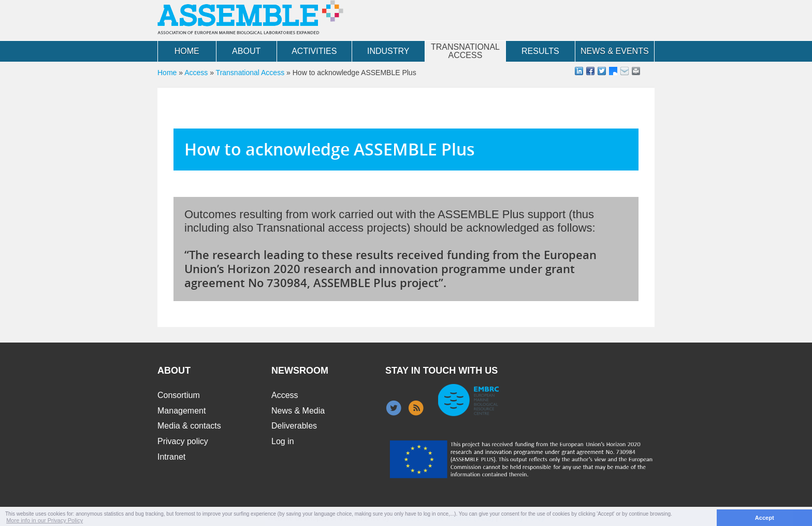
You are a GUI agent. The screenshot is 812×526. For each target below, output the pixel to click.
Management (182, 411)
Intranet (171, 457)
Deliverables (294, 426)
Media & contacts (189, 426)
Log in (283, 441)
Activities (314, 51)
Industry (388, 51)
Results (540, 51)
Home (187, 51)
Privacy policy (183, 441)
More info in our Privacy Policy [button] (45, 520)
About (246, 51)
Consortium (179, 395)
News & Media (298, 411)
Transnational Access (465, 51)
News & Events (615, 51)
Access (196, 73)
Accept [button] (765, 518)
